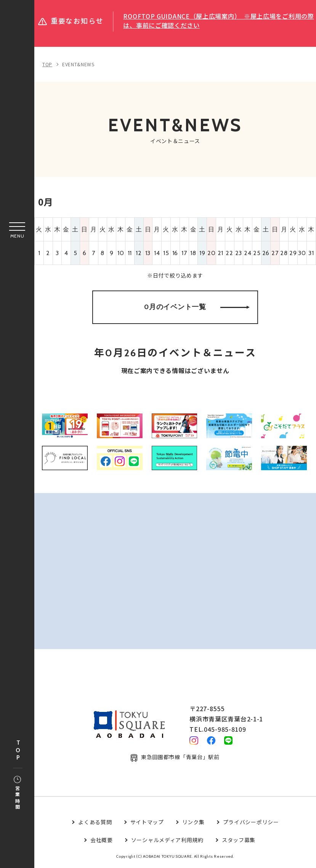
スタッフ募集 (239, 841)
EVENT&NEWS (78, 64)
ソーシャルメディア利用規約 (167, 841)
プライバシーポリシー (251, 823)
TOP (18, 751)
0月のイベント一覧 (197, 307)
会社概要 (102, 841)
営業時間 (17, 793)
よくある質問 (95, 823)
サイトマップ (147, 823)
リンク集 (193, 823)
